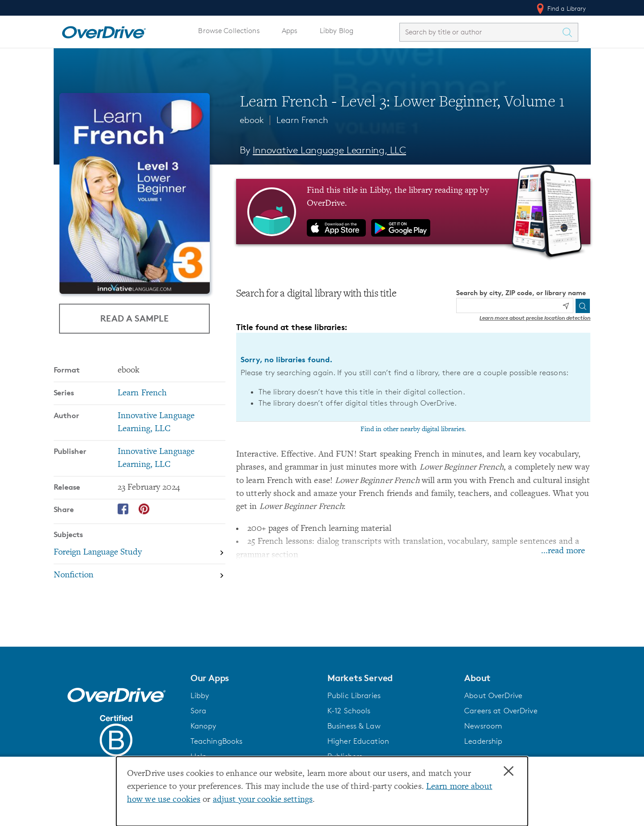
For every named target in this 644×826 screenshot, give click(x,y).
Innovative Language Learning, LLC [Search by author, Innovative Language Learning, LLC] (329, 150)
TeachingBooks (217, 741)
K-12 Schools (349, 711)
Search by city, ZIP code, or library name (521, 293)
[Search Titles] (570, 32)
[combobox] (481, 32)
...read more (563, 551)
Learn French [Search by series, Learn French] (142, 393)
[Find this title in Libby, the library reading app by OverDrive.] (413, 212)
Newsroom (483, 726)
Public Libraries (354, 695)
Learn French (302, 120)
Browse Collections (229, 31)
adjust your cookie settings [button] (263, 800)
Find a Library (561, 8)
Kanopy (203, 726)
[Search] (583, 306)
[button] (254, 678)
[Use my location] (566, 306)
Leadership (483, 741)
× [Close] (508, 771)
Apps (290, 31)
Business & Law (354, 726)
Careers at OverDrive (501, 711)
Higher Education (358, 741)
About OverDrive (493, 695)
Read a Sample (134, 318)
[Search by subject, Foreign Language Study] (140, 553)
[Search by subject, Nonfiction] (140, 575)
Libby (200, 695)
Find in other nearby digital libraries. (413, 429)
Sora (199, 711)
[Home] (104, 30)
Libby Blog (337, 31)
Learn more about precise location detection (535, 318)
